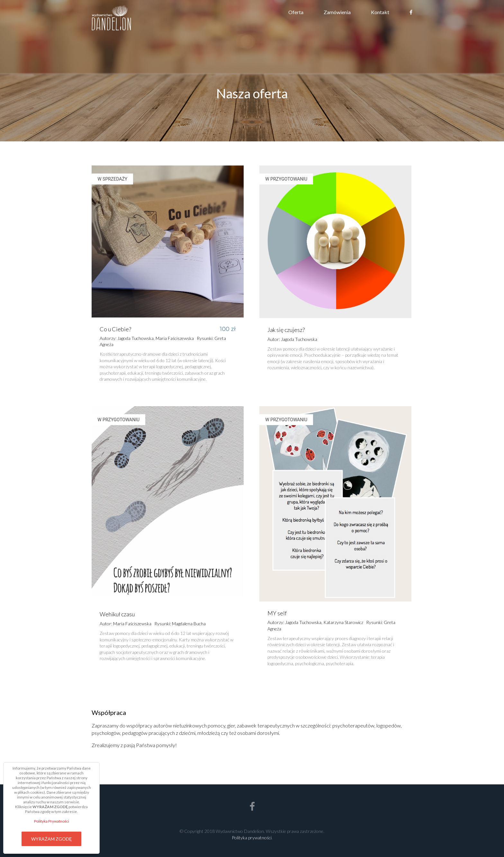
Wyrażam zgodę (51, 839)
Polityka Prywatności (52, 821)
